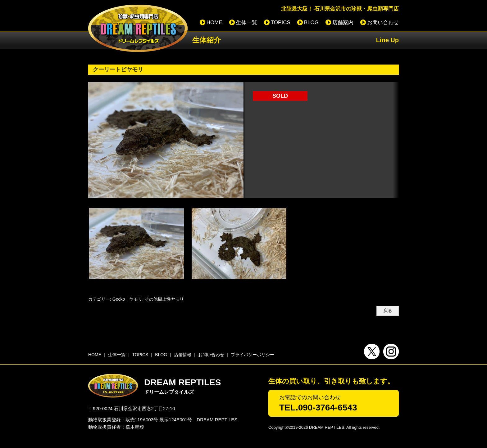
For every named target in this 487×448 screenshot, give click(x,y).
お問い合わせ (383, 22)
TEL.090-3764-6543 (318, 408)
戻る (388, 311)
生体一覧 (247, 22)
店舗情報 (183, 355)
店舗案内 (343, 22)
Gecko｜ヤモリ (127, 299)
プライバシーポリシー (253, 355)
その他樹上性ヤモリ (164, 299)
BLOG (311, 22)
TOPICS (281, 22)
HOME (214, 22)
